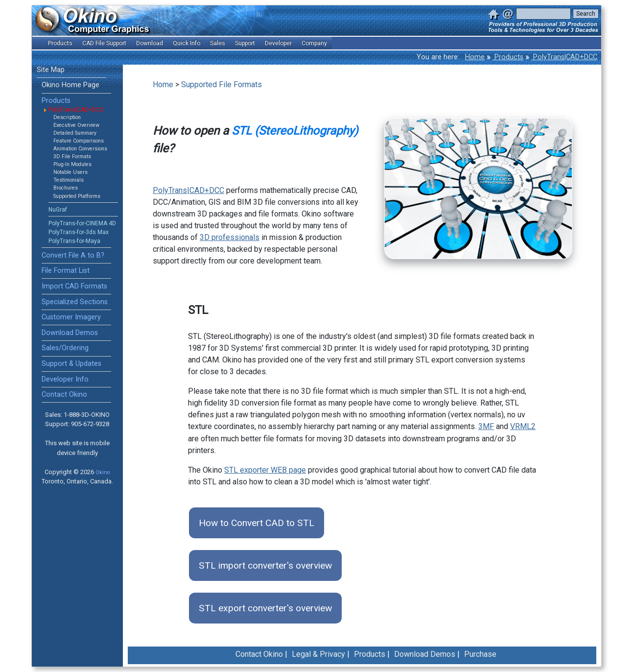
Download (150, 43)
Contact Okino (64, 395)
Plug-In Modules (72, 164)
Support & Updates (71, 364)
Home (475, 57)
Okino (103, 472)
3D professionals (230, 237)
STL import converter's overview (265, 565)
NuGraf (58, 210)
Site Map (51, 70)
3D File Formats (72, 156)
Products (508, 57)
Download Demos (70, 333)
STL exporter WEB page (265, 470)
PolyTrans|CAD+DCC (564, 57)
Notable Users (70, 172)
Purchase (480, 654)
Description (67, 117)
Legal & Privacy (318, 654)
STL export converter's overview (265, 608)
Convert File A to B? (73, 255)
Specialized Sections (75, 302)
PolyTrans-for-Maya (74, 241)
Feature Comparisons (79, 141)
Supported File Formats (222, 84)
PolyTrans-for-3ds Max (79, 232)
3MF (486, 426)
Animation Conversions (80, 149)
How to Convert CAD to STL (257, 523)
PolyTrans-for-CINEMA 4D (82, 223)
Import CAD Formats (74, 286)
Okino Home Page (70, 85)
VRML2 (523, 426)
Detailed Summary (75, 133)
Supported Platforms (77, 196)
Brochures (66, 188)
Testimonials (69, 180)
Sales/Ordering (65, 348)
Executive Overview (76, 125)
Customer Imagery (71, 317)
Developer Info (65, 379)
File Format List (66, 271)
